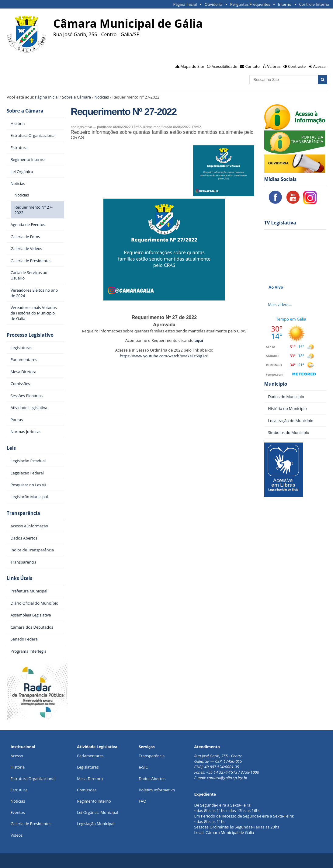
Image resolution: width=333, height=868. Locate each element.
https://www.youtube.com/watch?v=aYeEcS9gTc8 (164, 356)
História (18, 767)
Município (276, 384)
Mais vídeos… (280, 304)
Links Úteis (19, 578)
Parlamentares (90, 756)
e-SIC (143, 767)
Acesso (17, 756)
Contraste (297, 66)
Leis (11, 448)
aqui (199, 340)
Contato (253, 66)
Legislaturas (88, 767)
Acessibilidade (224, 66)
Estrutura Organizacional (33, 779)
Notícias (102, 97)
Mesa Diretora (90, 779)
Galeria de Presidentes (31, 824)
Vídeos (17, 835)
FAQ (142, 801)
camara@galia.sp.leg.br (227, 778)
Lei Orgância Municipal (97, 812)
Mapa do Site (192, 66)
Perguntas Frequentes (250, 4)
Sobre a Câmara (76, 97)
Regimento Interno (94, 801)
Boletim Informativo (157, 790)
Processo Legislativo (30, 335)
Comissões (87, 790)
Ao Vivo (276, 287)
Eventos (18, 812)
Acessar (320, 66)
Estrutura (19, 790)
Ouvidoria (214, 4)
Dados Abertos (152, 779)
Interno (285, 4)
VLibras (274, 66)
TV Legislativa (280, 223)
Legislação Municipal (96, 824)
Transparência (23, 513)
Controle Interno (314, 4)
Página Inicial (185, 4)
